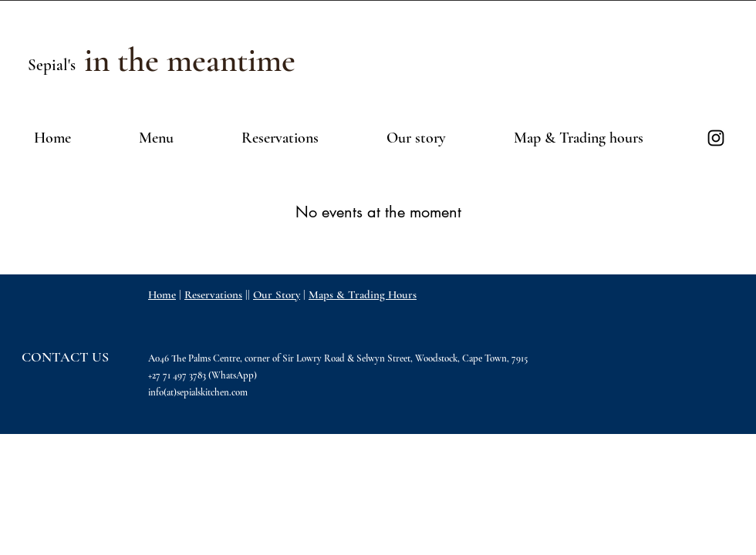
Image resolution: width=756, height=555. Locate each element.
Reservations (213, 294)
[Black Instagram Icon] (716, 138)
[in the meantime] (189, 61)
